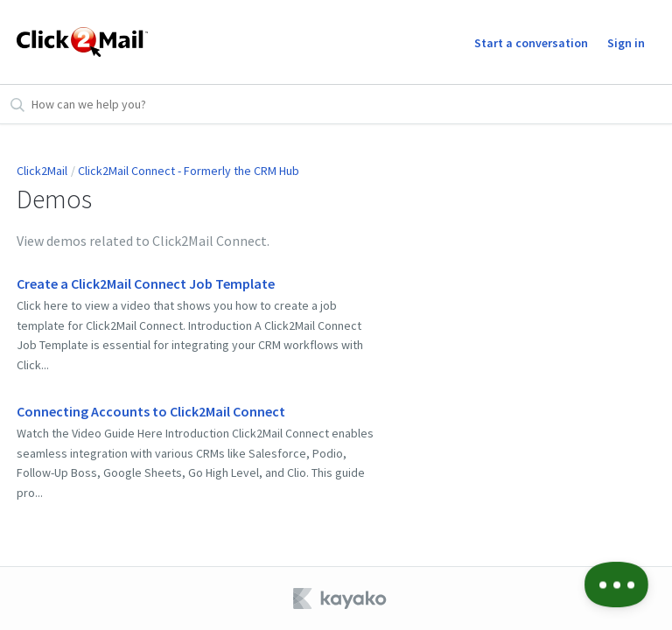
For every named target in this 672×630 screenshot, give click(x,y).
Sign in (626, 43)
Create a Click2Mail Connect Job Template (146, 283)
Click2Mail (42, 171)
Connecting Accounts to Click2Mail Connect (151, 411)
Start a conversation (531, 43)
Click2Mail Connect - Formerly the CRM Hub (189, 171)
